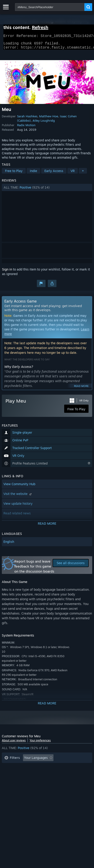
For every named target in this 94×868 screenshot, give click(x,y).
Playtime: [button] (73, 767)
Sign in (7, 272)
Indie (33, 173)
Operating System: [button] (18, 781)
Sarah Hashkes (27, 119)
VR (73, 173)
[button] (47, 190)
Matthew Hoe (49, 119)
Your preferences (40, 743)
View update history (18, 506)
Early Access (54, 173)
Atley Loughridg (44, 123)
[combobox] (50, 7)
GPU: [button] (61, 781)
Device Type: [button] (14, 788)
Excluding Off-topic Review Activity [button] (31, 767)
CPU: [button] (44, 781)
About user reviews (14, 743)
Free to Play (14, 173)
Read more (81, 389)
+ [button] (83, 173)
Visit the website (18, 496)
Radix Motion (26, 128)
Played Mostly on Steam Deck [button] (27, 774)
